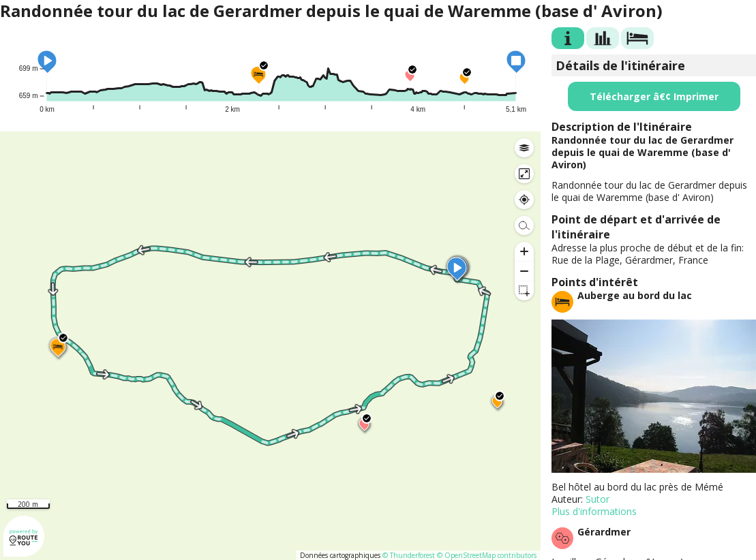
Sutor (598, 499)
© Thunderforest (409, 555)
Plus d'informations (594, 511)
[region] (270, 346)
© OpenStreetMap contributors (487, 555)
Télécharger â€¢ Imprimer (654, 96)
